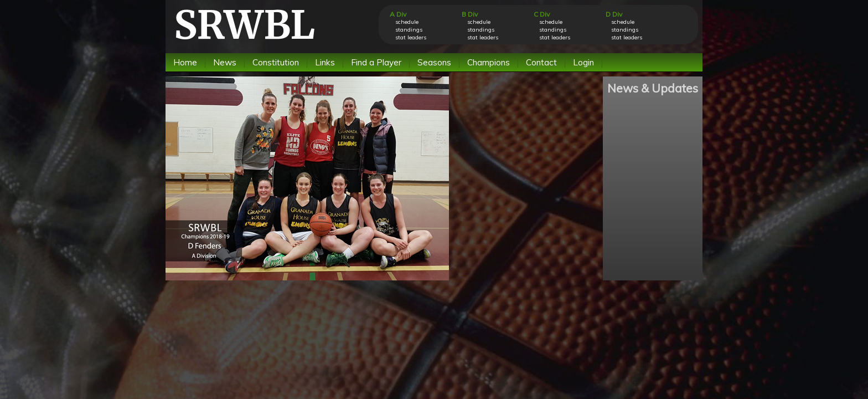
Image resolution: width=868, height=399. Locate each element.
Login (583, 62)
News (225, 62)
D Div (614, 14)
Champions (489, 62)
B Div (470, 14)
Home (185, 62)
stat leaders (411, 37)
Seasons (434, 62)
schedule (407, 22)
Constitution (276, 62)
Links (325, 62)
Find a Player (376, 62)
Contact (541, 62)
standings (409, 30)
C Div (542, 14)
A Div (398, 14)
